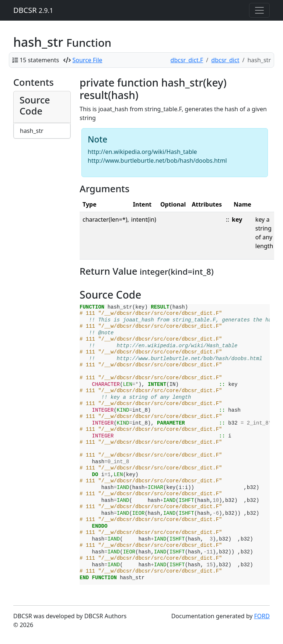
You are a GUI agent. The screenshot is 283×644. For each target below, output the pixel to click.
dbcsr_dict (225, 60)
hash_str (32, 131)
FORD (262, 616)
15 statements (39, 60)
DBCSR (33, 10)
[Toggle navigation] (259, 10)
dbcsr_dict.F (187, 60)
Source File (88, 60)
